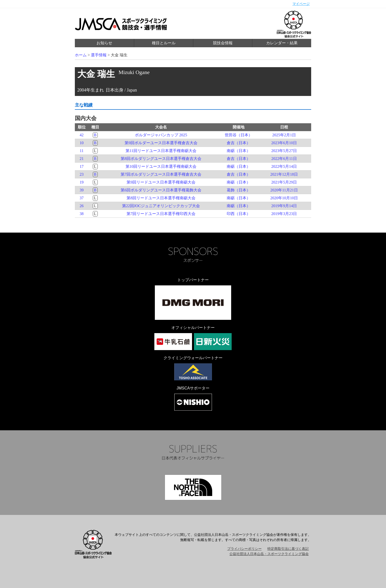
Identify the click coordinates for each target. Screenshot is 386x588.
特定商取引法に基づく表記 (288, 549)
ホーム (81, 55)
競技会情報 (223, 43)
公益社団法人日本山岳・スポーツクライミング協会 (269, 554)
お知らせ (104, 43)
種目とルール (164, 43)
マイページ (301, 4)
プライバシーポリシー (244, 549)
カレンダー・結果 (282, 43)
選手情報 (99, 55)
